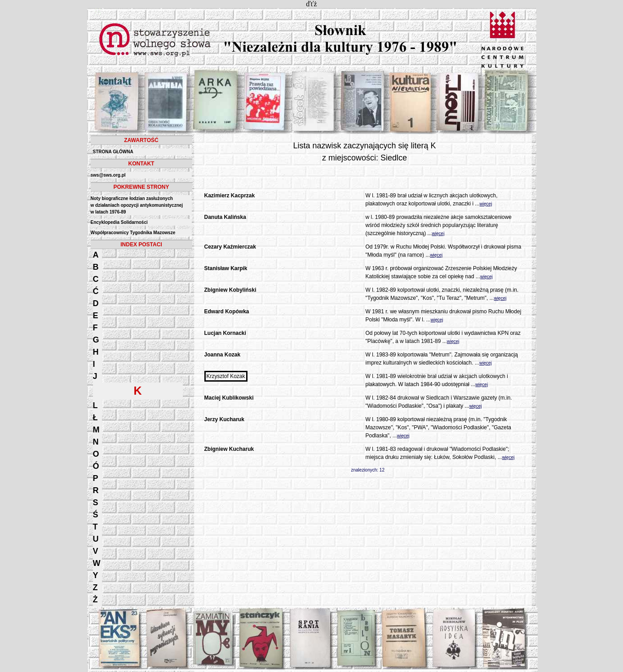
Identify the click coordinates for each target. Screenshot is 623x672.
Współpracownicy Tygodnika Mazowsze (133, 233)
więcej (486, 204)
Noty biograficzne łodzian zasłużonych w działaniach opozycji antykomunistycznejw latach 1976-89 (137, 205)
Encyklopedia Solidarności (119, 222)
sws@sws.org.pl (108, 175)
